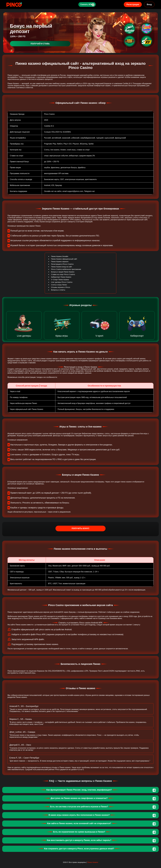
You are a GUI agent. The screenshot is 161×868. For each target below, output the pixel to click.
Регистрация (133, 4)
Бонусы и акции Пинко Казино (63, 272)
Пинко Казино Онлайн (60, 256)
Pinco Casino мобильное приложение (66, 269)
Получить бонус (81, 528)
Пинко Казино (93, 862)
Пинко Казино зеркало (60, 261)
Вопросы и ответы (58, 290)
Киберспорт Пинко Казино (61, 277)
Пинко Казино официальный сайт (64, 259)
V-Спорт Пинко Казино (60, 280)
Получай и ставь (40, 44)
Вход (149, 4)
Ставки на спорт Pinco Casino (63, 274)
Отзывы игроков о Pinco (61, 287)
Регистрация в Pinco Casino (62, 264)
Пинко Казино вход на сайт (62, 267)
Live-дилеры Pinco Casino (62, 282)
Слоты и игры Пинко (59, 285)
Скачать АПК (85, 4)
